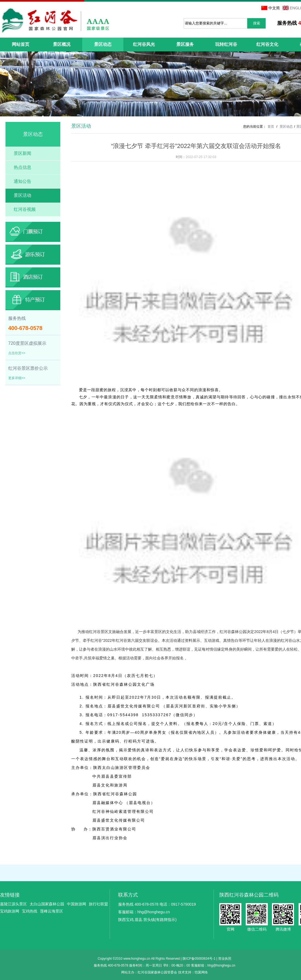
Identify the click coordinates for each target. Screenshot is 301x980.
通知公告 (22, 181)
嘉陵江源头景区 (13, 904)
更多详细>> (17, 378)
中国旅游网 (76, 904)
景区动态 (286, 127)
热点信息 (22, 167)
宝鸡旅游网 (10, 911)
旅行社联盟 (98, 904)
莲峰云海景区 (52, 911)
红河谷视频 (25, 209)
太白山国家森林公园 (47, 904)
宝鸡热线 (30, 911)
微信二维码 (257, 914)
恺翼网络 (201, 972)
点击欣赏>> (17, 353)
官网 (230, 914)
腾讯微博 (283, 914)
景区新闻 (22, 153)
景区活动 (22, 195)
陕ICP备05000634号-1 (199, 959)
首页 (271, 127)
